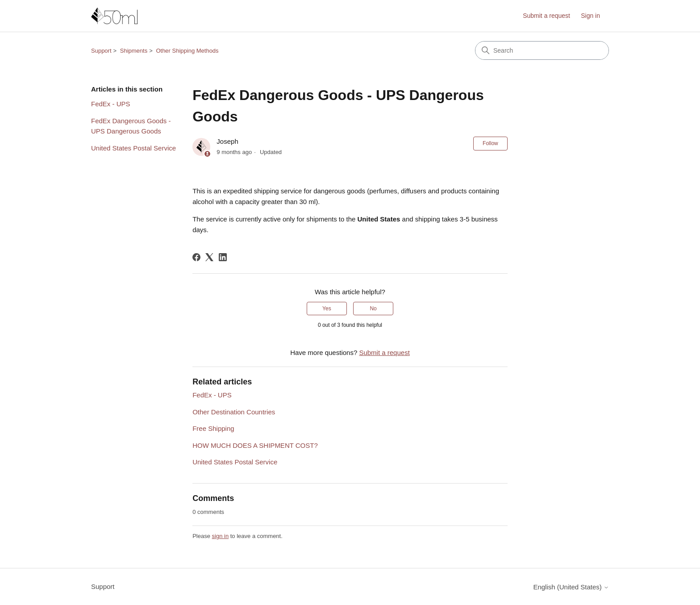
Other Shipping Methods (187, 51)
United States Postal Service (133, 148)
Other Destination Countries (234, 412)
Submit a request (546, 16)
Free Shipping (213, 428)
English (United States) (571, 587)
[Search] (542, 50)
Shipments (134, 51)
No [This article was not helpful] (373, 309)
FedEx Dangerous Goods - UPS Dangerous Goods (131, 126)
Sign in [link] (590, 16)
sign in (221, 536)
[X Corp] (209, 257)
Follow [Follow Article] (490, 143)
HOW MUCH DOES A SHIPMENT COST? (255, 445)
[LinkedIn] (223, 257)
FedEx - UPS (111, 104)
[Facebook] (196, 257)
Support (101, 51)
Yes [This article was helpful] (327, 309)
